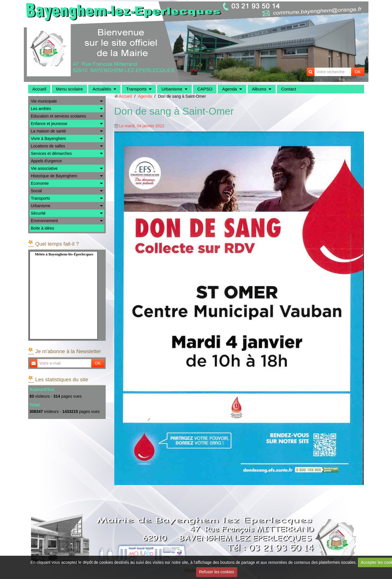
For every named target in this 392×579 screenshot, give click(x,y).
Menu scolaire (69, 89)
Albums (259, 89)
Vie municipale (44, 101)
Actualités (102, 89)
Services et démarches (51, 153)
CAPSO (205, 89)
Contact (289, 89)
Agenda (229, 89)
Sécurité (38, 213)
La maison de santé (49, 131)
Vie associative (44, 168)
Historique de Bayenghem (54, 176)
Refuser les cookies (217, 572)
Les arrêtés (41, 109)
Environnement (45, 221)
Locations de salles (48, 146)
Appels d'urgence (47, 161)
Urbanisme (172, 89)
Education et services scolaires (59, 116)
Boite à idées (43, 228)
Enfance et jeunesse (49, 124)
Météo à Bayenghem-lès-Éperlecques (64, 254)
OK (358, 72)
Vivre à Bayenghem (49, 139)
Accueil (39, 89)
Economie (40, 183)
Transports (136, 89)
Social (36, 191)
